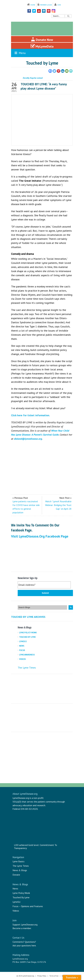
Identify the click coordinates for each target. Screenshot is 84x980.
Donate (16, 875)
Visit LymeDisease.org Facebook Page (40, 536)
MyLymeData (42, 46)
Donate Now (42, 39)
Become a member (22, 928)
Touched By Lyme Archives (28, 617)
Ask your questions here (24, 945)
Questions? (30, 942)
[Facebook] (50, 71)
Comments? (18, 942)
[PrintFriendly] (71, 71)
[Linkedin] (63, 71)
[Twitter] (54, 71)
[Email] (67, 71)
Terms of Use (54, 976)
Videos (22, 659)
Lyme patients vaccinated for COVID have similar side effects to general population (26, 507)
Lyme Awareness (27, 655)
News (22, 646)
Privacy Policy (42, 976)
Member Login (46, 5)
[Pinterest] (59, 71)
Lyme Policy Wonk (28, 633)
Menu (20, 53)
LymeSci (23, 641)
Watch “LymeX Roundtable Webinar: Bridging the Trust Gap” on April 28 (58, 505)
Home (33, 5)
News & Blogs (20, 870)
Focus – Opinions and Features (28, 906)
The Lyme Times (27, 668)
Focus (22, 650)
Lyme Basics (18, 861)
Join (59, 5)
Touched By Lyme (27, 637)
